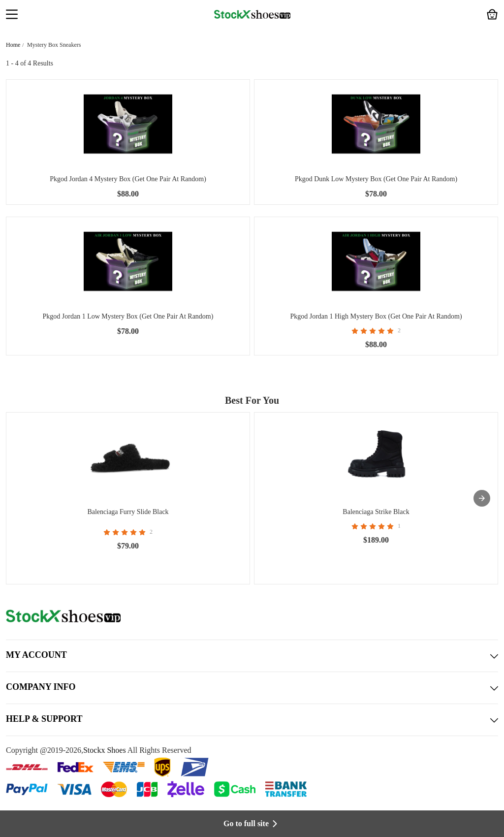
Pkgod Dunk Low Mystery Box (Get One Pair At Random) (376, 179)
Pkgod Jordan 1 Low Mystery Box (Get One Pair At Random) (128, 316)
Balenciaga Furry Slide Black (128, 512)
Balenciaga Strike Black (376, 512)
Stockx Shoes (105, 750)
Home (13, 45)
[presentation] (482, 498)
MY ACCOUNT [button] (252, 656)
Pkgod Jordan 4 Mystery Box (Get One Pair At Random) (128, 179)
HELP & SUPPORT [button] (252, 720)
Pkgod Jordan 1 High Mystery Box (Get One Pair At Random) (376, 316)
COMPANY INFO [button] (252, 688)
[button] (12, 15)
